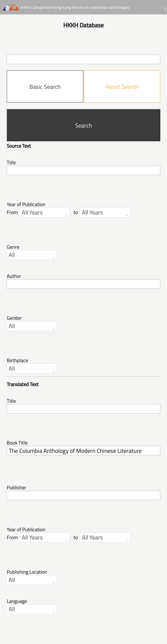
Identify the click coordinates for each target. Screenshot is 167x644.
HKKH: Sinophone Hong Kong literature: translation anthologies (75, 7)
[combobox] (45, 212)
